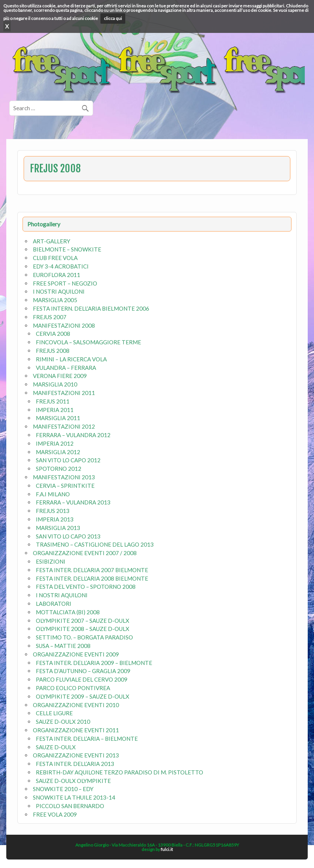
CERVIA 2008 (53, 334)
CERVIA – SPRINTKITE (65, 486)
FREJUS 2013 (53, 511)
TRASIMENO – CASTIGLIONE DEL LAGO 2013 (95, 544)
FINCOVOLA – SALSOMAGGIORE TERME (88, 342)
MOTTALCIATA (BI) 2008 (68, 612)
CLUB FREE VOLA (55, 258)
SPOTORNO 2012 (59, 469)
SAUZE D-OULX (56, 747)
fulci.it (167, 849)
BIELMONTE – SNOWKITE (67, 249)
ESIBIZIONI (51, 561)
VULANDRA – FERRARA (66, 368)
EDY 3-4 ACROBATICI (61, 266)
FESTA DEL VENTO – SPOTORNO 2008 (86, 587)
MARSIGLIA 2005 (55, 300)
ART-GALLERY (52, 241)
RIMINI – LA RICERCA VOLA (71, 359)
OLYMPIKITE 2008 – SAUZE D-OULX (83, 629)
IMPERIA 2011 (55, 410)
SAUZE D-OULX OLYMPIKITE (73, 781)
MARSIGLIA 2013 (58, 528)
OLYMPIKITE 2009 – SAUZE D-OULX (83, 696)
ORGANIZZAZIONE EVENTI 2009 (76, 654)
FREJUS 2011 (53, 401)
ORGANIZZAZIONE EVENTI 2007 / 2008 (85, 553)
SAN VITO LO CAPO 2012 (68, 460)
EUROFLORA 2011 (57, 275)
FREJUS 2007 (50, 317)
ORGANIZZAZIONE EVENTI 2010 (76, 705)
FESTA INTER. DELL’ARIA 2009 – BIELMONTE (94, 663)
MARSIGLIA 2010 (55, 384)
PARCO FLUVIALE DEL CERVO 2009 (82, 679)
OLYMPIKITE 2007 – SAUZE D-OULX (83, 621)
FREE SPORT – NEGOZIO (65, 283)
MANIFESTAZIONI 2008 (64, 325)
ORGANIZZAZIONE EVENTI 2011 (76, 730)
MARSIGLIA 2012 (58, 452)
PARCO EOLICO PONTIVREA (73, 688)
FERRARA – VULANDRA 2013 (73, 502)
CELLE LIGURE (54, 713)
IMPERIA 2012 (55, 443)
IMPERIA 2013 (55, 519)
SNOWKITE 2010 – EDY (63, 789)
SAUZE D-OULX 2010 (63, 722)
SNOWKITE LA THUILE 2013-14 (74, 797)
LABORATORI (54, 604)
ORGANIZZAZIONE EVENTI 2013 (76, 755)
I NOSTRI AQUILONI (59, 291)
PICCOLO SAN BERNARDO (70, 806)
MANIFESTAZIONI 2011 (64, 393)
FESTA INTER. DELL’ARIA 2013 (75, 764)
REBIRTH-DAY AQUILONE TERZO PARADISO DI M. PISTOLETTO (120, 772)
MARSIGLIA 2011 (58, 418)
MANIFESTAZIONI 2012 (64, 426)
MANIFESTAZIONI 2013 (64, 477)
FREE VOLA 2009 (55, 814)
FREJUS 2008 (53, 351)
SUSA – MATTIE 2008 (63, 646)
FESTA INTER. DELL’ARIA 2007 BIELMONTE (92, 570)
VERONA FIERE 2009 (60, 376)
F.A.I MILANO (53, 494)
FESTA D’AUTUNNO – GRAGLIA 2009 (83, 671)
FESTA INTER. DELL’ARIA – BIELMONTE (87, 739)
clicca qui (113, 18)
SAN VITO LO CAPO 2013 (68, 536)
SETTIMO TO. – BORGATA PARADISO (84, 637)
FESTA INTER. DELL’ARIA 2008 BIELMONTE (92, 578)
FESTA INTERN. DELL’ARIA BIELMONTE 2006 (91, 308)
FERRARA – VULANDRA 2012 (73, 435)
